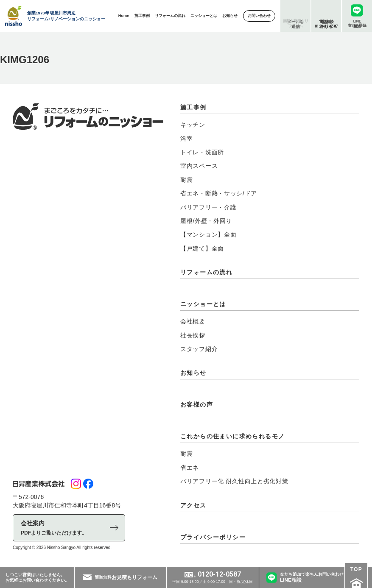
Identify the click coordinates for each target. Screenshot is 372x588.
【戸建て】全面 (202, 248)
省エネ (190, 468)
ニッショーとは (203, 304)
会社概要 (193, 321)
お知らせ (193, 373)
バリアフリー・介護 (208, 207)
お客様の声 (197, 404)
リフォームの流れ (206, 272)
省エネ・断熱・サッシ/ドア (219, 193)
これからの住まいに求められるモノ (232, 436)
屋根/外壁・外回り (206, 221)
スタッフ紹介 (199, 349)
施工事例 (193, 107)
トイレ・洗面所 (202, 152)
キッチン (193, 125)
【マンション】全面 (208, 234)
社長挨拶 (193, 335)
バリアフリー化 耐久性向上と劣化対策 (234, 481)
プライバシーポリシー (213, 537)
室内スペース (199, 166)
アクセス (193, 505)
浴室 (186, 139)
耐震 (186, 180)
